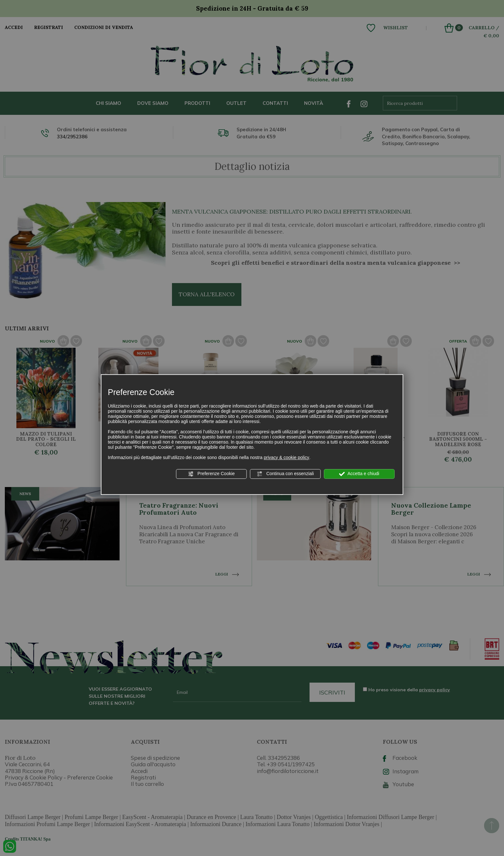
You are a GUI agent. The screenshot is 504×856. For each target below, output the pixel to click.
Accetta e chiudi (359, 474)
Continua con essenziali (285, 474)
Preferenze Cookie (211, 474)
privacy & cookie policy (286, 457)
